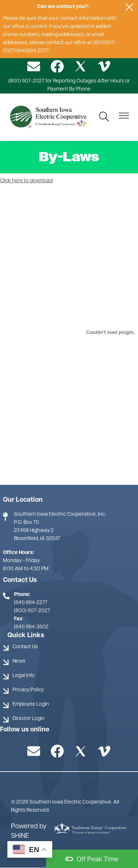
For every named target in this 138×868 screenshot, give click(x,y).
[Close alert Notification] (129, 7)
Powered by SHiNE (29, 831)
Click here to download (26, 181)
